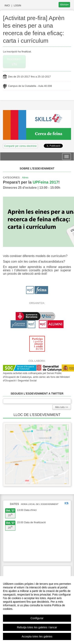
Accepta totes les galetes (37, 636)
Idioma (64, 5)
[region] (37, 610)
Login (17, 6)
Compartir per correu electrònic (20, 146)
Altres (25, 177)
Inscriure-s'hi (14, 62)
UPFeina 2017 (45, 182)
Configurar (37, 618)
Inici (7, 6)
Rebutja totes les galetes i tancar (37, 627)
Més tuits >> (62, 407)
